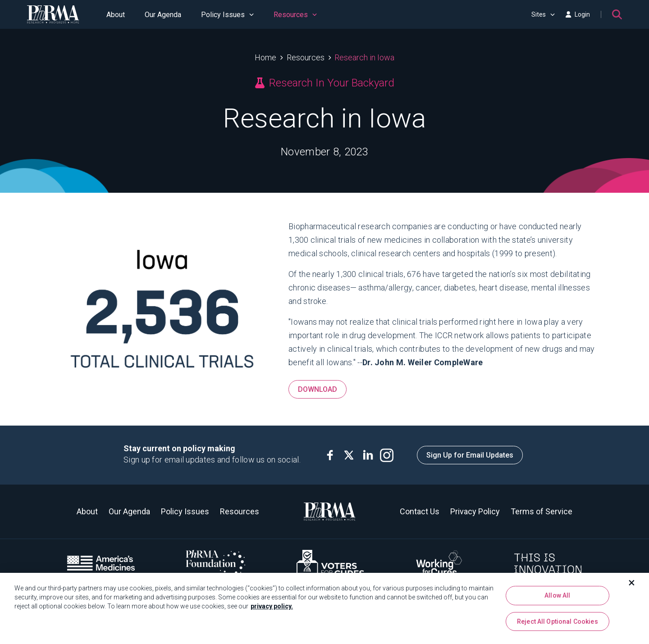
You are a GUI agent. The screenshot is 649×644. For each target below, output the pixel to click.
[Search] (617, 14)
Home (265, 57)
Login (578, 14)
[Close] (632, 583)
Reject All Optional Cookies (558, 621)
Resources (295, 15)
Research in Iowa (364, 57)
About (116, 15)
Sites (543, 14)
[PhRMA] (53, 14)
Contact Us (420, 511)
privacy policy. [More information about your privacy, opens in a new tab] (272, 607)
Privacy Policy (475, 511)
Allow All (557, 596)
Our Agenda (163, 15)
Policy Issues (227, 15)
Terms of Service (542, 511)
